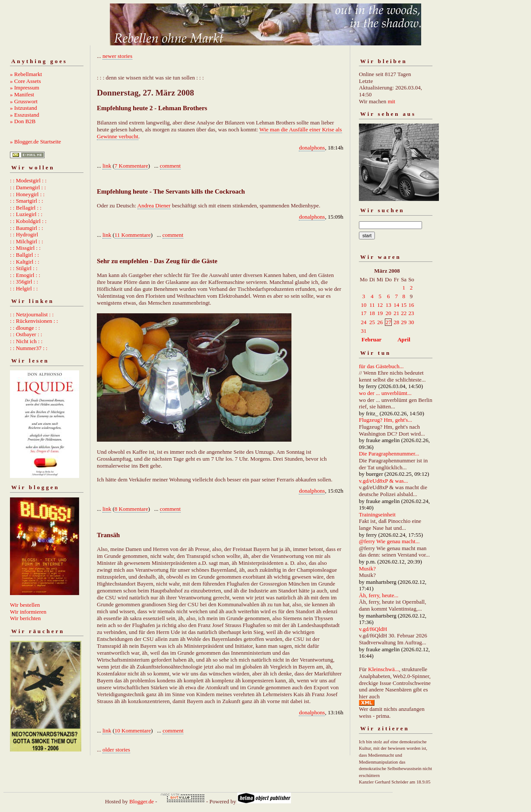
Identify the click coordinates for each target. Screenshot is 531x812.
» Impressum (25, 88)
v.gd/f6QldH (373, 629)
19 (380, 313)
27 (389, 322)
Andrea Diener (154, 205)
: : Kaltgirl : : (25, 262)
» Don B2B (23, 121)
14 (396, 305)
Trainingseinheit (377, 514)
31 (364, 331)
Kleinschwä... (383, 669)
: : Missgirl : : (25, 248)
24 (364, 322)
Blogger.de (142, 801)
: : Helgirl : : (24, 288)
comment (170, 166)
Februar (371, 339)
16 (411, 305)
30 (411, 322)
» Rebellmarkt (26, 74)
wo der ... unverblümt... (385, 393)
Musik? (367, 568)
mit (392, 101)
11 (372, 305)
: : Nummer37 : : (29, 348)
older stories (116, 750)
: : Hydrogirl (24, 234)
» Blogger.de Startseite (35, 142)
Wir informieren (28, 612)
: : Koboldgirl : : (28, 221)
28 (396, 322)
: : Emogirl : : (25, 275)
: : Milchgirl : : (27, 241)
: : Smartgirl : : (27, 201)
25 (372, 322)
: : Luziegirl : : (26, 214)
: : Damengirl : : (28, 187)
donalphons (312, 148)
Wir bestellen (25, 605)
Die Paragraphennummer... (389, 454)
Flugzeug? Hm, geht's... (385, 420)
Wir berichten (25, 618)
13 (389, 305)
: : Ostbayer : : (26, 334)
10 (364, 305)
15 (404, 305)
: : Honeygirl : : (27, 194)
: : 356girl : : (24, 282)
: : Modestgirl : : (28, 180)
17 (364, 313)
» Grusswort (24, 101)
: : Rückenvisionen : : (34, 321)
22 (404, 313)
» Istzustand (23, 108)
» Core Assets (26, 81)
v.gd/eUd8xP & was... (384, 481)
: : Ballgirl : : (24, 255)
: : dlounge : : (25, 328)
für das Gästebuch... (381, 366)
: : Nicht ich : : (26, 341)
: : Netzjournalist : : (32, 314)
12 (380, 305)
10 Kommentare (133, 731)
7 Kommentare (131, 166)
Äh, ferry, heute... (379, 595)
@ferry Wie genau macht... (389, 541)
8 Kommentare (131, 509)
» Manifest (22, 94)
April (404, 339)
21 (396, 313)
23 (411, 313)
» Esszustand (25, 115)
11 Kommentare (133, 235)
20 (389, 313)
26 (380, 322)
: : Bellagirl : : (26, 208)
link (107, 166)
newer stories (117, 56)
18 (372, 313)
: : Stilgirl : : (24, 268)
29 (404, 322)
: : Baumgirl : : (27, 228)
